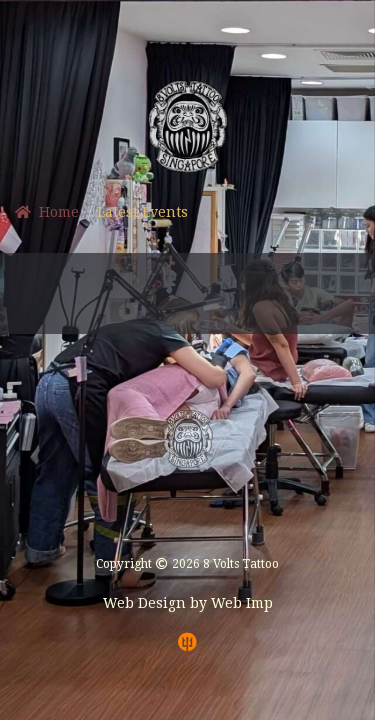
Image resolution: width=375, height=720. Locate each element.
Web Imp (242, 603)
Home (47, 212)
